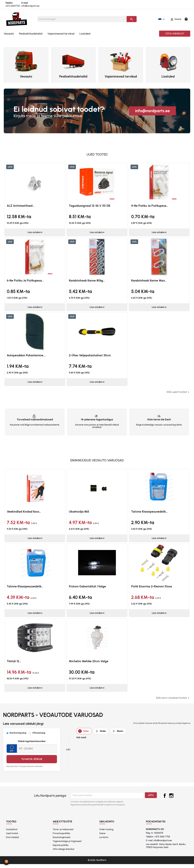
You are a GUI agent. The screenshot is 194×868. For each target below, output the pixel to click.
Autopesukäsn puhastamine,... (26, 357)
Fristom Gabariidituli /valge (87, 589)
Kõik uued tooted (178, 394)
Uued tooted (12, 837)
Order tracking (106, 833)
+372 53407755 (13, 6)
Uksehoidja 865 (79, 514)
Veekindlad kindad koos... (24, 514)
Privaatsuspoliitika (61, 837)
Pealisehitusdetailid (31, 34)
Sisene (102, 837)
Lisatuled (85, 34)
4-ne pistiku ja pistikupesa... (150, 206)
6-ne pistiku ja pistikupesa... (25, 281)
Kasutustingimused (61, 841)
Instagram (171, 800)
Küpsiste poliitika (61, 849)
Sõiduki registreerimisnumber (32, 745)
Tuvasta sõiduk (32, 763)
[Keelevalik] (162, 19)
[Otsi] (82, 19)
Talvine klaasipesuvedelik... (149, 514)
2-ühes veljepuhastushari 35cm (90, 357)
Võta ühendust (175, 34)
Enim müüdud (12, 841)
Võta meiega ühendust (64, 853)
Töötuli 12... (14, 665)
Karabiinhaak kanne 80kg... (87, 281)
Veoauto (9, 34)
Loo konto (104, 841)
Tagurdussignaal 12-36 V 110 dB (90, 206)
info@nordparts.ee (30, 6)
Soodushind (12, 833)
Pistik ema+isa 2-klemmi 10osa (152, 589)
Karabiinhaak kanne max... (149, 281)
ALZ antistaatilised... (21, 206)
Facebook (165, 800)
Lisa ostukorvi (35, 233)
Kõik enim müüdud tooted (173, 702)
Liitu (151, 799)
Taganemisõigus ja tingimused (67, 845)
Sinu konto (107, 825)
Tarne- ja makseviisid (63, 833)
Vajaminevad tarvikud (61, 34)
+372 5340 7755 (162, 841)
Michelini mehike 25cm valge (89, 665)
